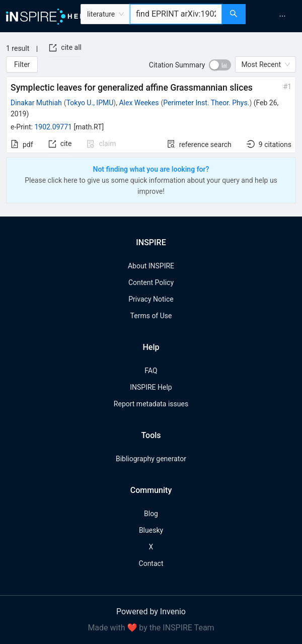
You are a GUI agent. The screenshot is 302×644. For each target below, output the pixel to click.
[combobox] (176, 14)
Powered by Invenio (151, 612)
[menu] (275, 16)
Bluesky (151, 530)
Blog (151, 514)
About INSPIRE (151, 266)
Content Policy (151, 282)
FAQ (151, 371)
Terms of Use (151, 316)
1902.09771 (53, 127)
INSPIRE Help (151, 387)
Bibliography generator (151, 459)
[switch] (220, 65)
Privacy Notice (151, 299)
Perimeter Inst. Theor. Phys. (206, 103)
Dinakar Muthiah (36, 103)
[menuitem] (282, 16)
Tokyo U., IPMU (90, 103)
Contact (151, 563)
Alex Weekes (139, 103)
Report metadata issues (151, 404)
